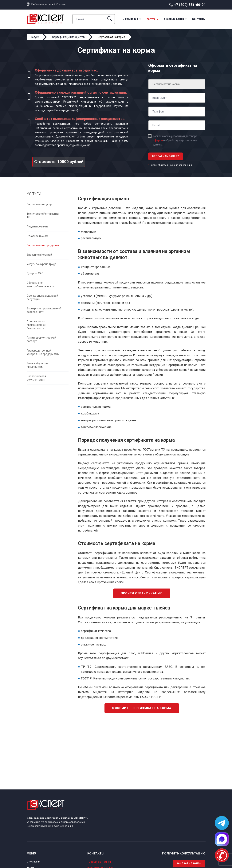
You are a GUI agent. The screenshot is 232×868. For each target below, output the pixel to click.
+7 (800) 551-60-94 (190, 5)
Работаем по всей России (48, 4)
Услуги (151, 19)
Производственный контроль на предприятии (43, 352)
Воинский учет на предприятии (38, 365)
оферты (158, 140)
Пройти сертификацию (142, 593)
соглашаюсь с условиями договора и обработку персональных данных (175, 140)
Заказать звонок (189, 863)
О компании (130, 19)
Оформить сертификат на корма (142, 708)
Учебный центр (174, 19)
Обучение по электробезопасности (41, 284)
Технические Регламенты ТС (43, 215)
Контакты (199, 19)
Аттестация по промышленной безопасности (36, 325)
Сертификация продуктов (43, 245)
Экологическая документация (36, 378)
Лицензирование (37, 226)
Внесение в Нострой (39, 255)
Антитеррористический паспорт (41, 339)
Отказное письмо (38, 236)
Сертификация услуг (40, 204)
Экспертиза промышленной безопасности (44, 310)
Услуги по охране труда (41, 264)
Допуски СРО (35, 273)
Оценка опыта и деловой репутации (42, 297)
